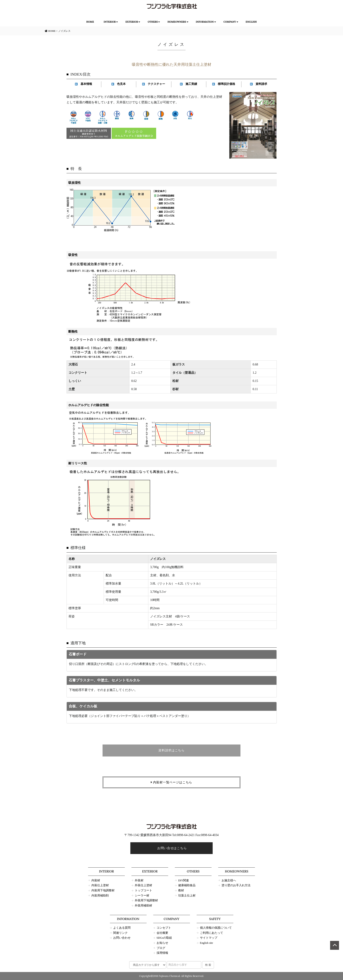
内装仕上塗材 (100, 885)
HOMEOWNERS (177, 22)
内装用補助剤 (100, 896)
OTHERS (153, 22)
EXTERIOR (132, 22)
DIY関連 (184, 880)
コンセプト (164, 928)
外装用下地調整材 (146, 900)
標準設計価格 (224, 84)
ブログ (161, 948)
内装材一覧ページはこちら (171, 782)
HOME (90, 22)
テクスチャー (154, 84)
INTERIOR (110, 22)
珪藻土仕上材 (187, 896)
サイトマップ (209, 938)
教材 (181, 890)
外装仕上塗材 (143, 885)
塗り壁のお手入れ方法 (236, 885)
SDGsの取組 (164, 938)
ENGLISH (251, 22)
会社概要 (162, 933)
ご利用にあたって (212, 933)
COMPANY (230, 22)
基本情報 (84, 84)
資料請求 (259, 84)
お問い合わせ (122, 938)
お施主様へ (229, 880)
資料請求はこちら (171, 750)
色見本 (119, 84)
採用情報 (162, 953)
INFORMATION (205, 22)
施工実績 (189, 84)
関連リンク (120, 933)
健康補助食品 (187, 885)
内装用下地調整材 (103, 890)
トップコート (143, 890)
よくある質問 (122, 928)
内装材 (96, 880)
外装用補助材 (143, 906)
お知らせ (162, 943)
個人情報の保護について (216, 928)
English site (207, 943)
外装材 (139, 880)
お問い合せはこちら (172, 848)
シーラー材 (142, 896)
